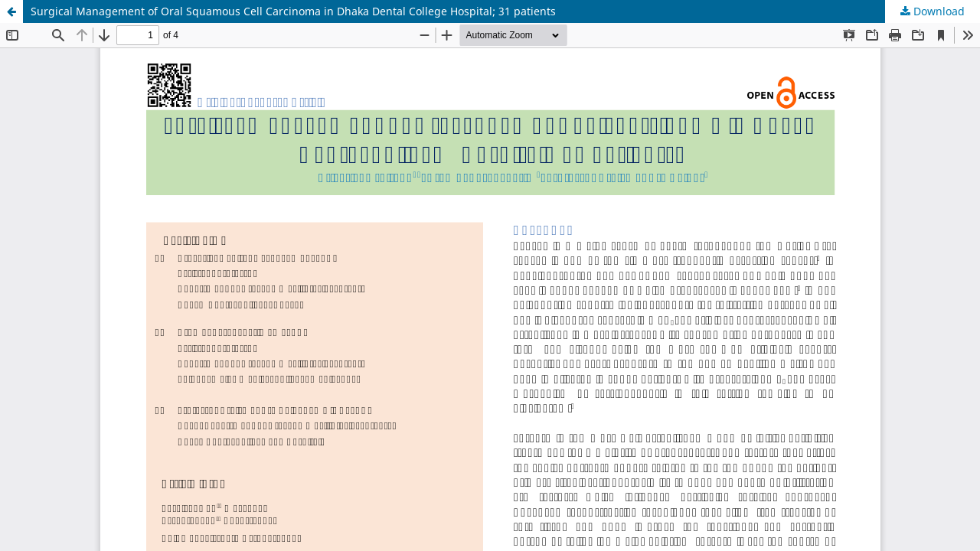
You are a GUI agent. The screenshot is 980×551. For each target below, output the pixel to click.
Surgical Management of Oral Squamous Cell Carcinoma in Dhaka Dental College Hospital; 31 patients (293, 11)
